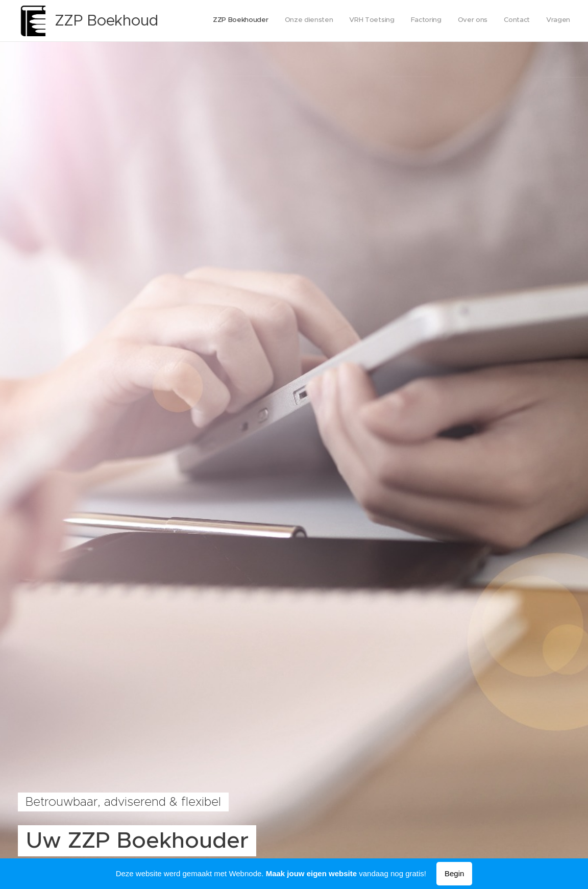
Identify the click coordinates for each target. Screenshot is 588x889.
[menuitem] (475, 21)
